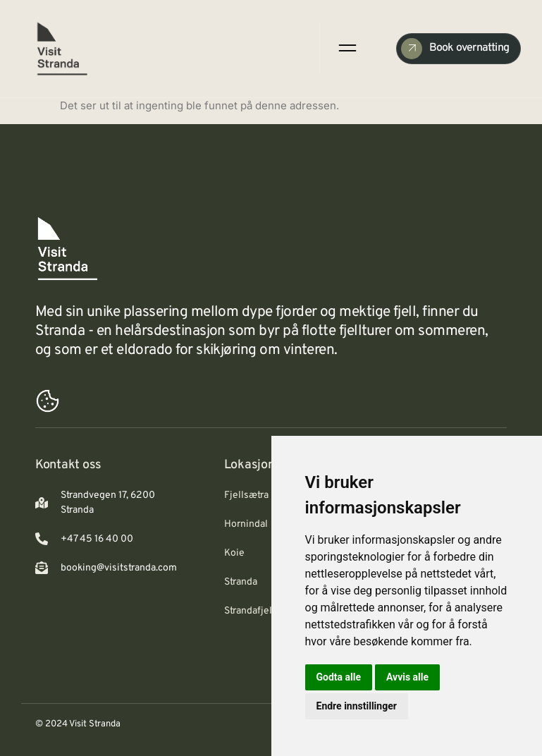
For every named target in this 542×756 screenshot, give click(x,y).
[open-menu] (346, 48)
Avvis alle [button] (407, 677)
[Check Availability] (458, 49)
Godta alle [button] (339, 677)
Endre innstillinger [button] (357, 706)
